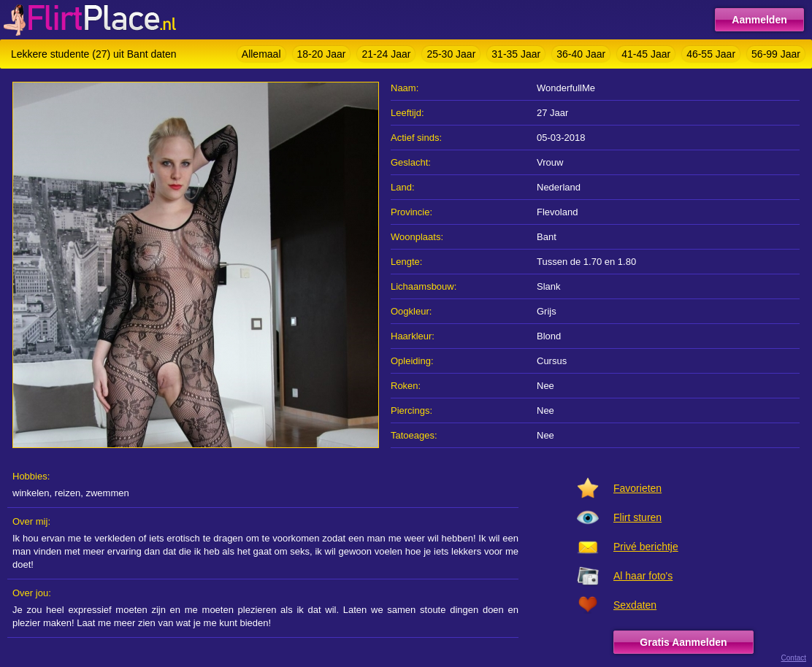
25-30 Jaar (451, 54)
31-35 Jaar (516, 54)
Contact (794, 658)
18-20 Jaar (322, 54)
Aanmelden (759, 20)
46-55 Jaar (711, 54)
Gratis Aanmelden (683, 642)
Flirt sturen (637, 517)
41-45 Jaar (646, 54)
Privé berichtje (646, 547)
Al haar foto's (643, 576)
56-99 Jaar (776, 54)
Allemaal (261, 54)
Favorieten (637, 488)
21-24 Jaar (386, 54)
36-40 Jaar (581, 54)
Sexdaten (635, 605)
